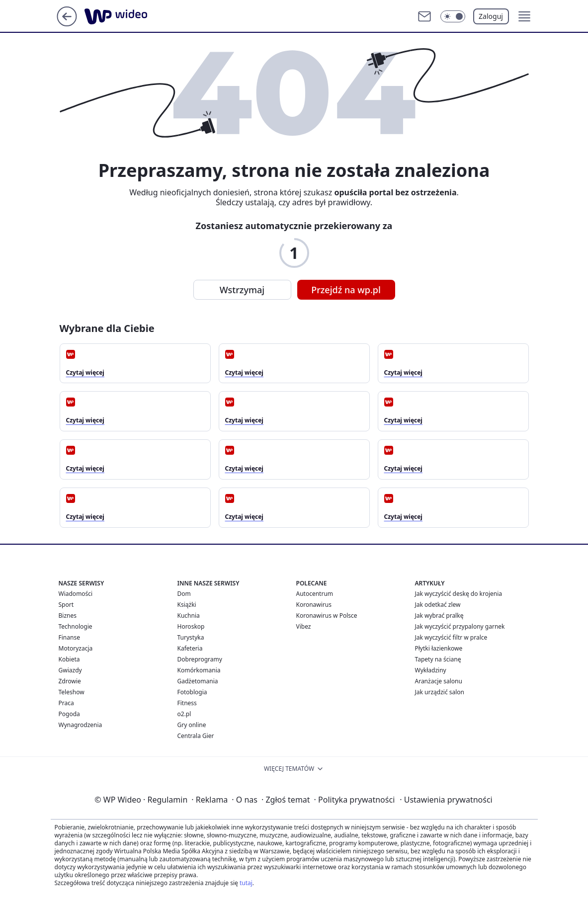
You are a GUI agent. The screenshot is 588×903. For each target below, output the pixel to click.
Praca (66, 703)
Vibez (304, 626)
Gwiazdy (70, 670)
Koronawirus (314, 605)
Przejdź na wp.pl (346, 290)
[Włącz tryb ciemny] (453, 16)
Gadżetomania (198, 681)
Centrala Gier (196, 736)
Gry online (192, 725)
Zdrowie (70, 681)
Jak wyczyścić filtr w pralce (451, 637)
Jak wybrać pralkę (439, 616)
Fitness (187, 703)
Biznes (68, 616)
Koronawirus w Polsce (327, 616)
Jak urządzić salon (440, 692)
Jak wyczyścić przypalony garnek (460, 626)
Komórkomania (199, 670)
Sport (66, 605)
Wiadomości (76, 594)
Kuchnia (189, 616)
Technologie (76, 626)
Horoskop (191, 626)
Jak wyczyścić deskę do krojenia (459, 594)
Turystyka (191, 637)
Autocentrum (315, 594)
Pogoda (69, 714)
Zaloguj (491, 16)
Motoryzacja (76, 648)
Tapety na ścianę (438, 659)
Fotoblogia (192, 692)
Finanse (69, 637)
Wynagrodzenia (81, 725)
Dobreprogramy (200, 659)
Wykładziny (431, 670)
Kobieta (69, 659)
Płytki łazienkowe (439, 648)
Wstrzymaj (242, 290)
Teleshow (72, 692)
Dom (184, 594)
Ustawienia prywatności (446, 800)
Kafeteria (190, 648)
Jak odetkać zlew (438, 605)
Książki (187, 605)
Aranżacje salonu (439, 681)
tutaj (246, 883)
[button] (524, 16)
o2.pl (184, 714)
